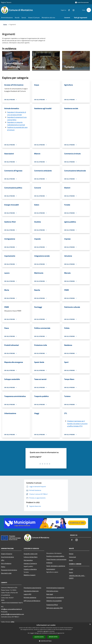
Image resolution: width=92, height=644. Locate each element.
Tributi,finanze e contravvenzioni (56, 559)
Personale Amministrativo (9, 570)
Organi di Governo (7, 554)
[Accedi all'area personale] (82, 2)
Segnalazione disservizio (31, 591)
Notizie (71, 554)
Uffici (3, 560)
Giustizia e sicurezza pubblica (55, 556)
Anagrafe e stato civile (31, 554)
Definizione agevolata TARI (54, 608)
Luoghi (71, 569)
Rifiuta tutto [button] (53, 637)
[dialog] (46, 633)
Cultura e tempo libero (31, 557)
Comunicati (72, 557)
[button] (46, 641)
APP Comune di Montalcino (32, 601)
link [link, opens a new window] (63, 633)
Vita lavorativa (28, 560)
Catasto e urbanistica (30, 569)
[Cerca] (89, 10)
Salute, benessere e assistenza (56, 566)
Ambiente (49, 563)
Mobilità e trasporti (30, 575)
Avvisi (71, 560)
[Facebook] (68, 10)
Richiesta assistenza (30, 597)
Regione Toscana (6, 2)
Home (5, 24)
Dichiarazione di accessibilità (55, 597)
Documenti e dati (6, 573)
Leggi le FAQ (27, 594)
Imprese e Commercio (30, 563)
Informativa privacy (52, 591)
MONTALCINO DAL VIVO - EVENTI (77, 577)
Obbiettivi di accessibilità (54, 601)
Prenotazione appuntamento (32, 588)
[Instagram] (73, 10)
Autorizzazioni (51, 569)
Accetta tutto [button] (39, 637)
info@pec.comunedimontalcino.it (11, 609)
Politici (3, 567)
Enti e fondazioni (6, 563)
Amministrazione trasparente (55, 588)
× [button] (90, 624)
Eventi (71, 572)
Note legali (50, 594)
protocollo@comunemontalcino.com (12, 614)
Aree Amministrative (7, 557)
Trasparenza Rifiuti (52, 605)
